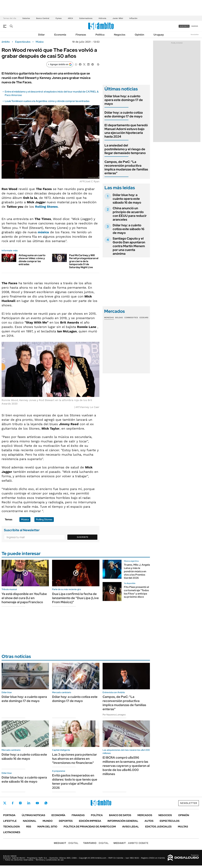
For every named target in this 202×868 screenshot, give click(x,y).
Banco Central (43, 18)
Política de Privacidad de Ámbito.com (90, 827)
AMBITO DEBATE (131, 843)
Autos (149, 821)
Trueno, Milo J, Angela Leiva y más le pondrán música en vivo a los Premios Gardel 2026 (137, 571)
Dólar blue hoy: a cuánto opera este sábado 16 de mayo (127, 199)
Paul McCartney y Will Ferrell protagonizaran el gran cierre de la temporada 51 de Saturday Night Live (84, 261)
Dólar (42, 35)
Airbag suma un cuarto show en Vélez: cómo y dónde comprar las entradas (32, 260)
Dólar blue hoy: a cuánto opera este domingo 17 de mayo (124, 100)
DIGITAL (66, 843)
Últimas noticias (33, 815)
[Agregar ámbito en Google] (60, 64)
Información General (123, 821)
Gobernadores (86, 18)
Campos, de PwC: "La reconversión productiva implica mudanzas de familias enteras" (126, 167)
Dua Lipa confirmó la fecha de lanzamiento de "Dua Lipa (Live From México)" (75, 598)
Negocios (120, 35)
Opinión (139, 35)
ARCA (70, 18)
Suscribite (83, 537)
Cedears (144, 318)
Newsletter (195, 34)
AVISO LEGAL (131, 827)
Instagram (20, 803)
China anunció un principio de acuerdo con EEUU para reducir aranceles (130, 214)
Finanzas (81, 35)
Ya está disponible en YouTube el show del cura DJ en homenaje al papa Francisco (24, 598)
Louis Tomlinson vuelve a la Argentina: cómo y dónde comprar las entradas (47, 101)
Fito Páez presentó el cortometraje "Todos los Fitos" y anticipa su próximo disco (136, 592)
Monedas (109, 318)
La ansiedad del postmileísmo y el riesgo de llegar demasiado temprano (125, 149)
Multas (183, 827)
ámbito (6, 42)
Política (100, 35)
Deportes (66, 821)
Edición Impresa (90, 821)
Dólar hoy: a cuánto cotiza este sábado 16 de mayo (129, 229)
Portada (9, 815)
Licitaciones (12, 832)
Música (40, 42)
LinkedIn (29, 803)
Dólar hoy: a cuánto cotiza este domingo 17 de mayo (124, 114)
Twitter (5, 803)
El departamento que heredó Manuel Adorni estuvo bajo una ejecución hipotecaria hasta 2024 (126, 131)
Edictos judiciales (158, 827)
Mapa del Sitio (47, 827)
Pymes (59, 18)
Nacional (30, 821)
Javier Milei (118, 18)
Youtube (37, 803)
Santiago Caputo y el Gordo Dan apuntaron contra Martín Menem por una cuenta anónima (129, 246)
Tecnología (12, 827)
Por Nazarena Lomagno (114, 715)
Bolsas (119, 318)
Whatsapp (46, 803)
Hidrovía (102, 18)
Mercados (145, 815)
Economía (60, 35)
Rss (29, 827)
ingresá (195, 26)
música (43, 232)
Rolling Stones (46, 207)
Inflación (133, 18)
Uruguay (159, 35)
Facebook (13, 803)
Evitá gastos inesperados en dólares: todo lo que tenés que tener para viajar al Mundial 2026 (75, 782)
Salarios (26, 18)
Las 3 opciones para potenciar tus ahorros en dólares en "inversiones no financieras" (74, 759)
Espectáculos (23, 42)
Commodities (131, 318)
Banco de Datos (120, 815)
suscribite (184, 26)
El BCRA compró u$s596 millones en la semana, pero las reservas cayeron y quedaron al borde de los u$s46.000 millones (126, 766)
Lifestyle (10, 821)
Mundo (48, 821)
